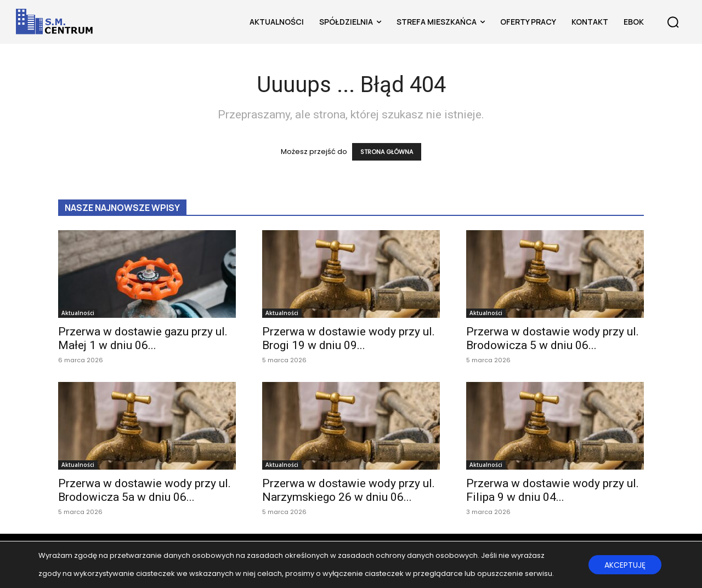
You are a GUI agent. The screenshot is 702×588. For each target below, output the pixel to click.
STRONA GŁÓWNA (387, 152)
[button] (673, 22)
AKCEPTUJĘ (624, 565)
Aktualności (78, 313)
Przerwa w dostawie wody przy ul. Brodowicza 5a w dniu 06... (145, 490)
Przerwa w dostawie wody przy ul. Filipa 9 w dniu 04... (553, 490)
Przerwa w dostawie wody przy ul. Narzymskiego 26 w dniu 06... (349, 490)
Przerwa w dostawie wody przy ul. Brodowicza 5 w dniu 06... (553, 338)
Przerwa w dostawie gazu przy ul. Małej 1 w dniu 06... (143, 338)
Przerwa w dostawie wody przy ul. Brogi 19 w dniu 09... (349, 338)
